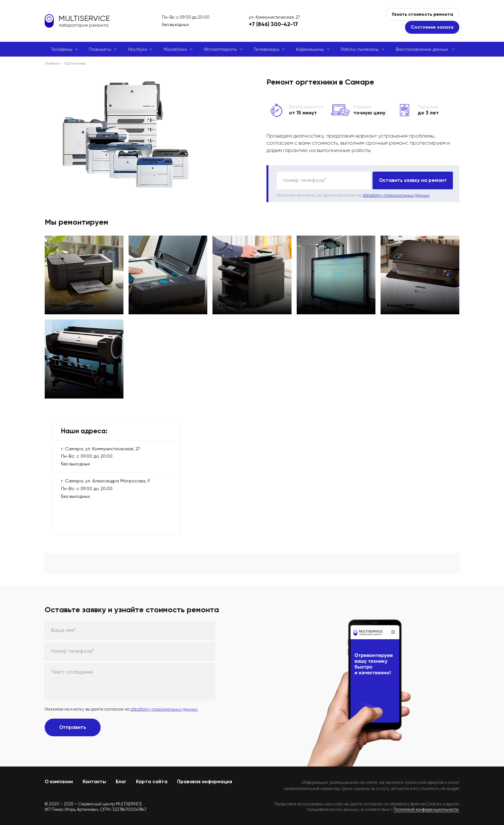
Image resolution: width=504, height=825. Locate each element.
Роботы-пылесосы (360, 49)
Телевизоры (266, 49)
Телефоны (62, 49)
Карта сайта (152, 782)
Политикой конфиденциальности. (426, 809)
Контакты (94, 782)
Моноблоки (175, 49)
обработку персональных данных (396, 195)
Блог (121, 782)
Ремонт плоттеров (76, 387)
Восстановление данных (422, 49)
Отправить (73, 727)
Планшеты (100, 49)
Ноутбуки (138, 49)
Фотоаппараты (220, 49)
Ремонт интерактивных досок (333, 300)
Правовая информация (205, 782)
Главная (52, 63)
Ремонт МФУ (404, 303)
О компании (59, 782)
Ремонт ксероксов (243, 303)
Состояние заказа (432, 27)
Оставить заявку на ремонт (413, 180)
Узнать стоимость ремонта (423, 14)
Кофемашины (310, 49)
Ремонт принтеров (76, 303)
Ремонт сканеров (158, 303)
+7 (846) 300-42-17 (273, 24)
